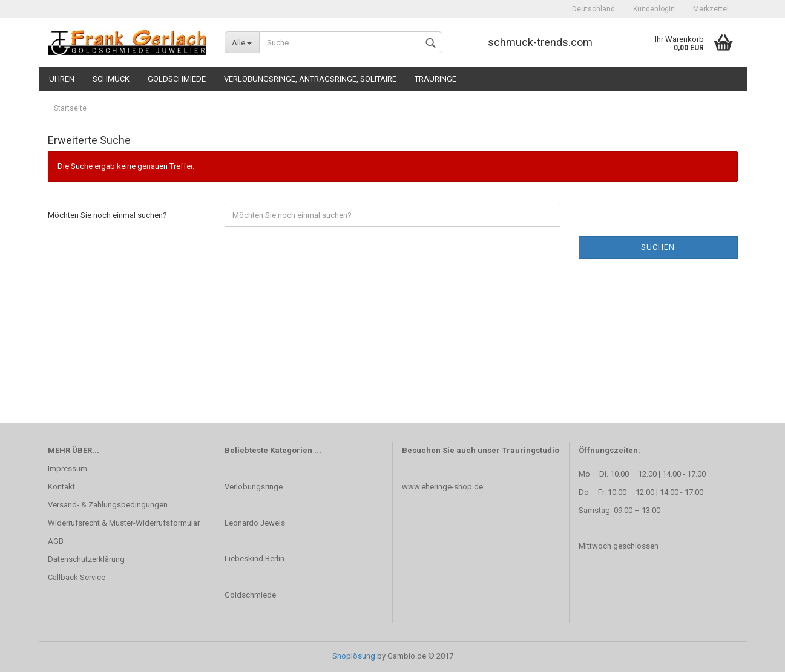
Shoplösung (354, 656)
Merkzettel (711, 9)
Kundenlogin (654, 9)
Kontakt (61, 487)
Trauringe (435, 79)
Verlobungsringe (254, 487)
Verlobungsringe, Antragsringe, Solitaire (310, 79)
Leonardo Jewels (255, 523)
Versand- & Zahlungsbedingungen (108, 505)
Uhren (62, 79)
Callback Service (77, 577)
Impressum (67, 468)
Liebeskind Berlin (255, 559)
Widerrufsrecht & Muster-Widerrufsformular (124, 523)
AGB (56, 541)
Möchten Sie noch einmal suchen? (107, 215)
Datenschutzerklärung (86, 559)
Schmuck (111, 79)
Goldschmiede (177, 79)
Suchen (658, 247)
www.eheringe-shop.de (442, 487)
